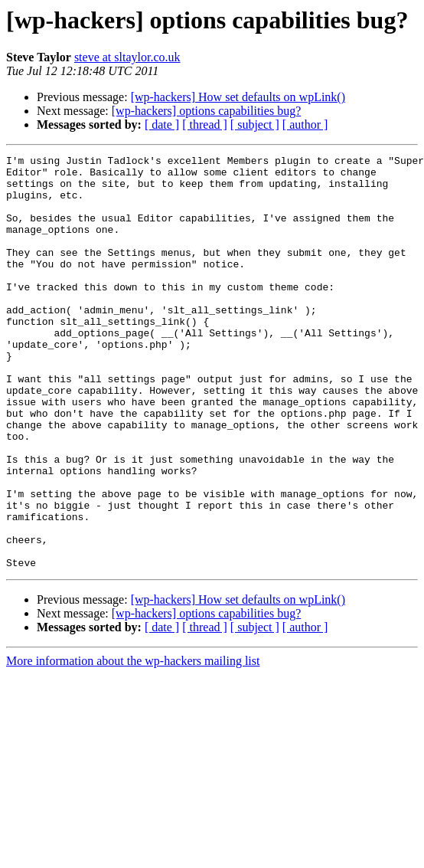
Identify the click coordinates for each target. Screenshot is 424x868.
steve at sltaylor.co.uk (127, 57)
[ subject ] (255, 124)
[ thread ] (205, 124)
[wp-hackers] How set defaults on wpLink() (238, 97)
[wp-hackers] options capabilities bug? (206, 111)
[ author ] (305, 124)
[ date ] (162, 124)
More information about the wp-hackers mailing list (133, 744)
